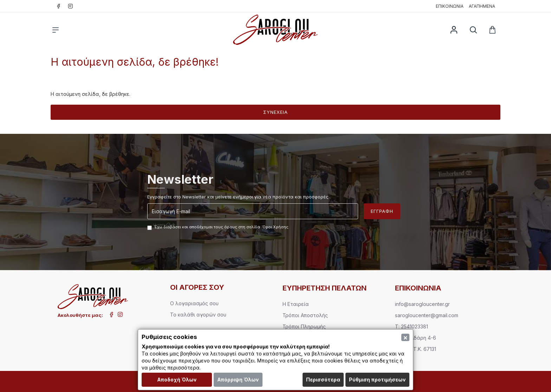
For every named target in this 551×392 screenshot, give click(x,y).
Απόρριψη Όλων (238, 380)
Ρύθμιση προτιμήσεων (377, 380)
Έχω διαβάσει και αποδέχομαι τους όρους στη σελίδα (218, 227)
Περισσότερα (323, 380)
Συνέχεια (275, 112)
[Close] (405, 337)
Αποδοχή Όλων (177, 380)
